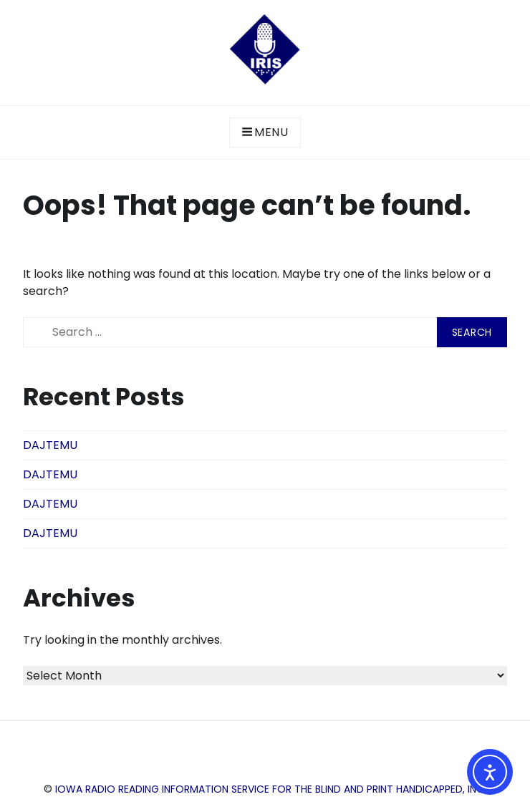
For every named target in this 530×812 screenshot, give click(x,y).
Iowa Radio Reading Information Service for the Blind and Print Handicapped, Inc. (271, 789)
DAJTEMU (50, 445)
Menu (265, 132)
